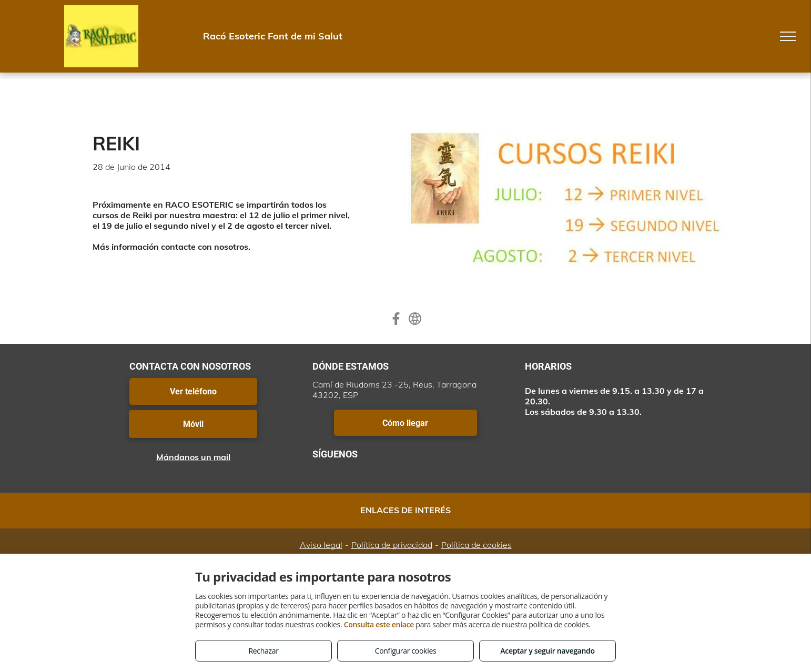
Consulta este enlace (379, 624)
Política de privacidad (392, 545)
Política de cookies (477, 545)
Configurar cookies (406, 651)
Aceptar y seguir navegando (547, 651)
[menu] (788, 36)
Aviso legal (321, 545)
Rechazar (263, 651)
